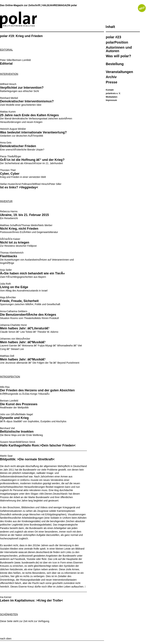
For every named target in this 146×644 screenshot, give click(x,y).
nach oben (6, 639)
